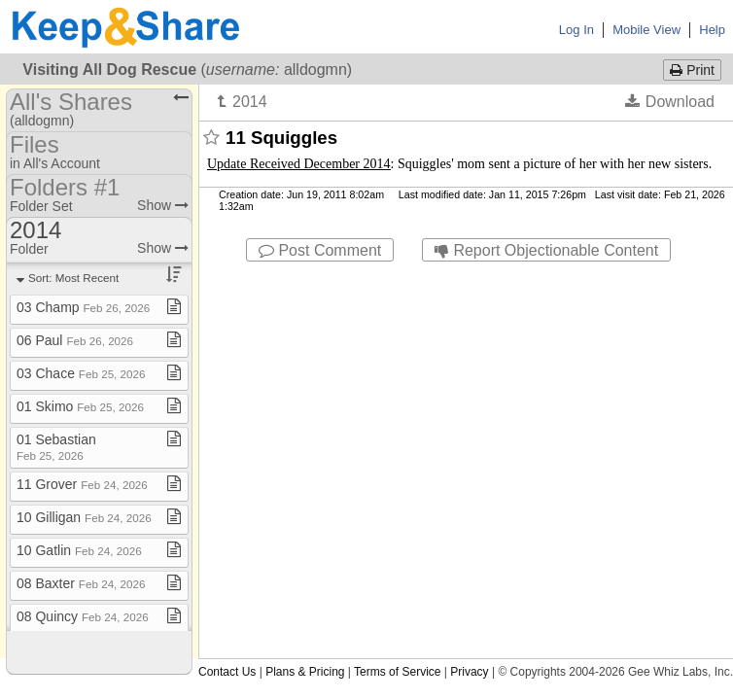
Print (692, 70)
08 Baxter (81, 583)
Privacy (469, 672)
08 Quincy (83, 616)
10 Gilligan (84, 517)
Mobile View (646, 30)
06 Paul (75, 340)
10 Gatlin (79, 550)
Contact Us (227, 672)
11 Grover (82, 484)
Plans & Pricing (305, 672)
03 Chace (81, 373)
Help (712, 30)
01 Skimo (80, 406)
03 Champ (83, 307)
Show (163, 205)
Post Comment (320, 250)
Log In (576, 30)
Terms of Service (397, 672)
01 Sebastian (56, 447)
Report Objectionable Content (546, 250)
